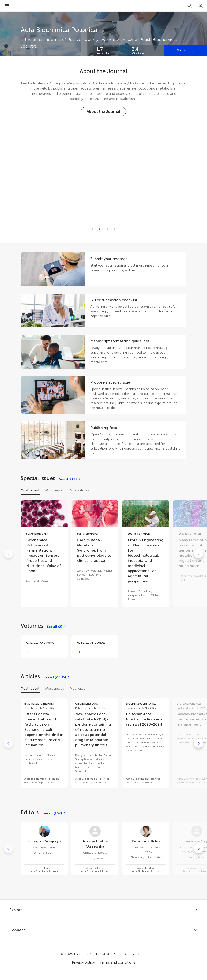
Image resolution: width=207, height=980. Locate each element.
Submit (183, 50)
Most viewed (55, 490)
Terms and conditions (118, 962)
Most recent (30, 490)
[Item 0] (92, 229)
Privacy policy (83, 962)
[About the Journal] (103, 112)
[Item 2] (107, 229)
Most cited (78, 689)
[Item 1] (100, 229)
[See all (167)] (54, 813)
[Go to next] (199, 554)
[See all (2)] (57, 627)
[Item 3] (115, 229)
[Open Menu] (7, 6)
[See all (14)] (70, 479)
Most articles (79, 490)
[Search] (189, 6)
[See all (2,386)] (57, 677)
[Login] (201, 6)
